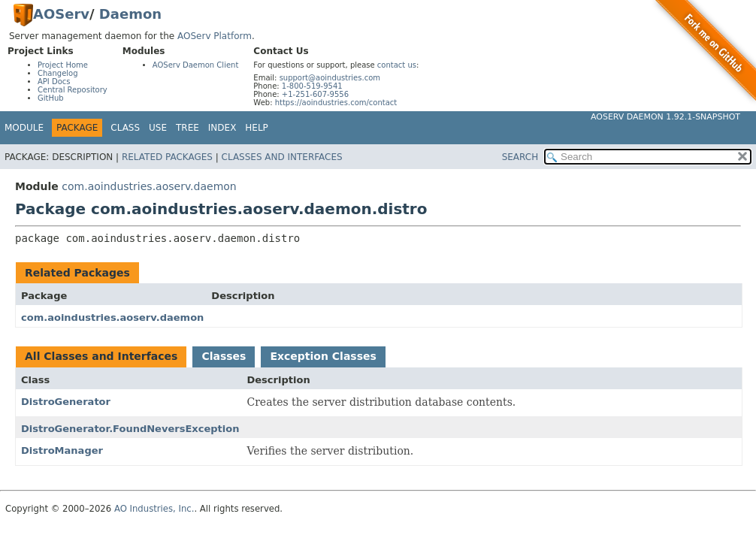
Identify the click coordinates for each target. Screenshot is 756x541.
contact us (397, 65)
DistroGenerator (66, 402)
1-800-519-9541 (312, 86)
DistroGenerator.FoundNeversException (130, 429)
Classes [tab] (224, 356)
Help (257, 128)
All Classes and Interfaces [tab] (101, 356)
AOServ (61, 14)
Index (222, 128)
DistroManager (62, 450)
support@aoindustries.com (330, 78)
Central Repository (73, 90)
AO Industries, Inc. (154, 509)
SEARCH (520, 157)
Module (24, 128)
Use (158, 128)
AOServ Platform (215, 36)
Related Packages (167, 157)
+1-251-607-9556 (315, 94)
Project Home (63, 65)
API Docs (54, 82)
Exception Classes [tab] (323, 356)
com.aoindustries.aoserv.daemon (149, 186)
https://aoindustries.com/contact (336, 103)
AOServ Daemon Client (196, 65)
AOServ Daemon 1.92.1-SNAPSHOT (665, 117)
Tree (187, 128)
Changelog (58, 73)
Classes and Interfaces (282, 157)
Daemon (130, 14)
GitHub (51, 98)
